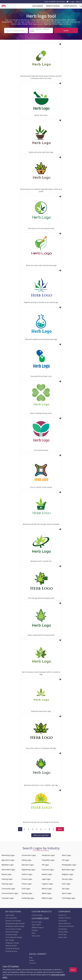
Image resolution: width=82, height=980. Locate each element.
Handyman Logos (48, 855)
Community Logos (8, 888)
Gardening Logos (28, 898)
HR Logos (45, 864)
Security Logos (67, 879)
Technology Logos (69, 898)
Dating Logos (26, 860)
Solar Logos (66, 884)
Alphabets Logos (8, 864)
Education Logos (28, 864)
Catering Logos (7, 879)
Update (66, 30)
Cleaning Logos (7, 884)
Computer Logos (8, 898)
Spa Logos (66, 888)
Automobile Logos (8, 869)
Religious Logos (68, 874)
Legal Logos (46, 879)
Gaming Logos (27, 893)
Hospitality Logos (48, 860)
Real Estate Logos (68, 869)
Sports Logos (67, 893)
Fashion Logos (27, 874)
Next (60, 829)
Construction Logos (29, 855)
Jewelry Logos (47, 874)
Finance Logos (27, 879)
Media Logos (46, 893)
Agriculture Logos (8, 860)
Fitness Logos (27, 884)
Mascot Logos (47, 888)
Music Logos (66, 855)
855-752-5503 (61, 2)
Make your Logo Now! (41, 835)
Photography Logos (69, 864)
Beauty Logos (7, 874)
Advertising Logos (8, 855)
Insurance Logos (48, 869)
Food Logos (26, 888)
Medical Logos (47, 898)
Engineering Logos (28, 869)
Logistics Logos (47, 884)
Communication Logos (10, 893)
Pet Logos (66, 860)
